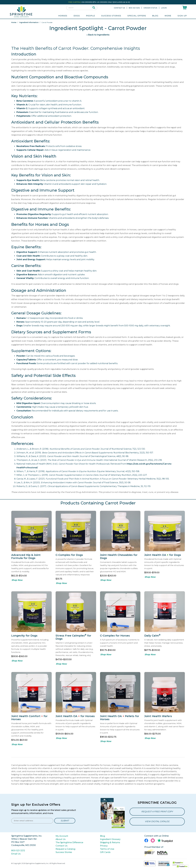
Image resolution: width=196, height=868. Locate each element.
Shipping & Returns (110, 842)
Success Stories (111, 16)
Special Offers (137, 16)
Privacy (104, 846)
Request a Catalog (65, 849)
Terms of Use (107, 849)
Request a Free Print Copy (157, 812)
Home (14, 22)
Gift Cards (105, 852)
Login (164, 8)
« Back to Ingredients (98, 35)
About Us (61, 839)
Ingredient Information (29, 22)
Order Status (150, 8)
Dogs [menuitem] (77, 16)
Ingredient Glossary (110, 839)
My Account (62, 836)
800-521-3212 (134, 8)
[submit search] (94, 8)
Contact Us (119, 8)
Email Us (16, 854)
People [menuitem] (90, 16)
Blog (155, 16)
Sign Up (182, 16)
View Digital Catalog (157, 821)
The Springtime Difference (69, 842)
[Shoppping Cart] (185, 8)
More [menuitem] (168, 16)
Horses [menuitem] (63, 16)
